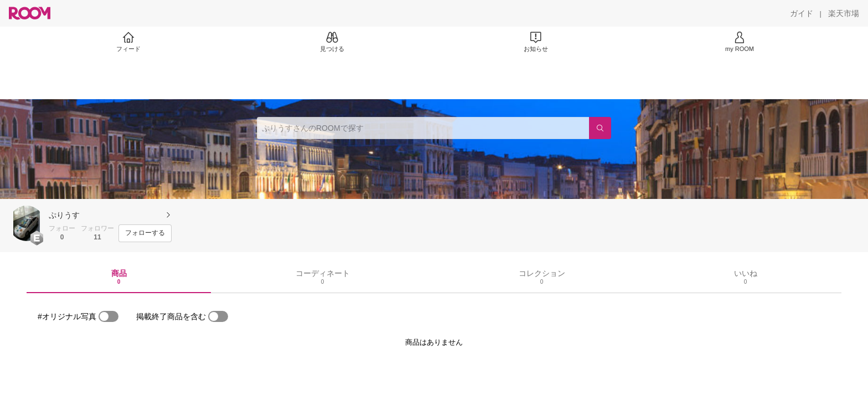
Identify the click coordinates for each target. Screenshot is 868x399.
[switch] (108, 316)
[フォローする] (145, 233)
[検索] (600, 128)
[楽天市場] (844, 13)
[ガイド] (802, 13)
